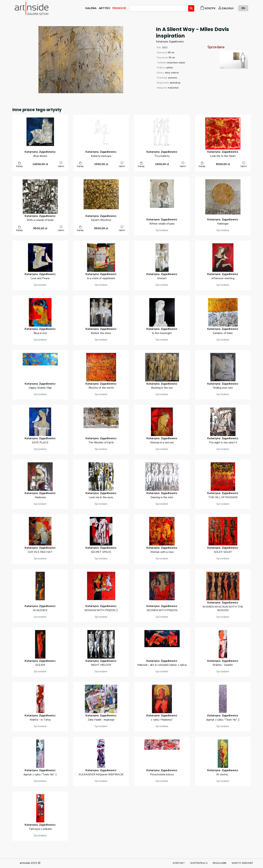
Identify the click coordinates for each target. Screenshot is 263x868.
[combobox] (159, 8)
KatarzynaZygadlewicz (170, 42)
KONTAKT (179, 863)
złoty (167, 73)
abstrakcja (175, 83)
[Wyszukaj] (191, 8)
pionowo (173, 78)
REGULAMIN (220, 863)
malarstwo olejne (176, 63)
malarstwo (173, 88)
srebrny (175, 73)
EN (243, 8)
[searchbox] (132, 9)
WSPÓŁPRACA (199, 863)
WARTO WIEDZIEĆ (242, 863)
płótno (170, 68)
